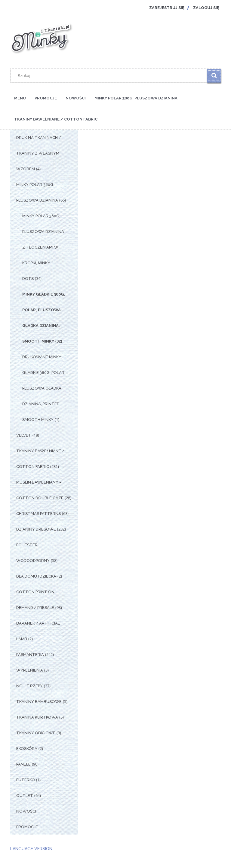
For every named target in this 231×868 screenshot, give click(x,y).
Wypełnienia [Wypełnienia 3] (30, 670)
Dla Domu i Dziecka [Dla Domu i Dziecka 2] (36, 576)
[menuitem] (20, 98)
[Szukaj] (214, 76)
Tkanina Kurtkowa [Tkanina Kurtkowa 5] (37, 717)
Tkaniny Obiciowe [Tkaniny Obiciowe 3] (36, 733)
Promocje (27, 827)
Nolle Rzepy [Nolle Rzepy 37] (29, 686)
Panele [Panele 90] (23, 764)
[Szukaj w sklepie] (110, 76)
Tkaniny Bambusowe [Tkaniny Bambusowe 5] (39, 702)
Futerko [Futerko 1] (26, 780)
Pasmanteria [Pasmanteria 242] (30, 655)
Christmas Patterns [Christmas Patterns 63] (38, 514)
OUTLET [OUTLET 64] (25, 796)
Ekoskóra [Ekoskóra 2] (27, 749)
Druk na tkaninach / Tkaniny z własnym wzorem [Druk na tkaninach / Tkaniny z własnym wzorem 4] (39, 153)
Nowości (26, 811)
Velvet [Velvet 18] (24, 435)
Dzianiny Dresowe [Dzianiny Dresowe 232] (36, 529)
